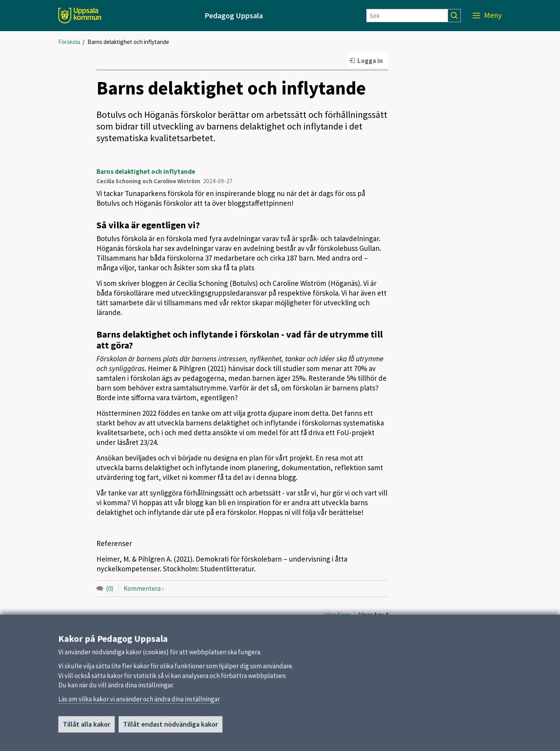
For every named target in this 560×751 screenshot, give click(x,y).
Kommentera (142, 588)
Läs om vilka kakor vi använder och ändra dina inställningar (139, 703)
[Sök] (407, 16)
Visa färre (338, 615)
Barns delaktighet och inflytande (128, 42)
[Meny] (487, 16)
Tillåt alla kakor (87, 728)
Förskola (69, 42)
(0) (110, 588)
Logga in (370, 61)
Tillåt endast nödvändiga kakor (171, 728)
